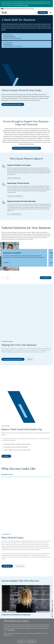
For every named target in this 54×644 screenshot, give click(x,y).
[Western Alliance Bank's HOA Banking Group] (24, 258)
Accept (21, 641)
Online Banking (43, 13)
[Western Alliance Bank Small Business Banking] (26, 44)
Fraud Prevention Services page (21, 5)
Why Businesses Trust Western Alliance (12, 104)
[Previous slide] (3, 278)
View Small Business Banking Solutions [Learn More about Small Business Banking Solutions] (12, 359)
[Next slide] (7, 278)
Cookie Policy (11, 630)
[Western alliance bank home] (4, 12)
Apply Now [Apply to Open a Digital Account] (30, 359)
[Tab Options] (26, 475)
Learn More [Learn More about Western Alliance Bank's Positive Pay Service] (6, 456)
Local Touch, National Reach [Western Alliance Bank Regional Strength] (14, 214)
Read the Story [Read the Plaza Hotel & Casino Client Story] (7, 566)
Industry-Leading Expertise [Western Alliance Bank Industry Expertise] (14, 178)
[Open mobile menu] (51, 13)
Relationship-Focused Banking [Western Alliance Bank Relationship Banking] (14, 196)
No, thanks (31, 641)
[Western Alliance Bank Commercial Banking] (26, 37)
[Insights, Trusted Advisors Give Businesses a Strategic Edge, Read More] (26, 603)
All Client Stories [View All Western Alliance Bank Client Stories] (20, 566)
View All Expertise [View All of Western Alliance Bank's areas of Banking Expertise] (46, 278)
